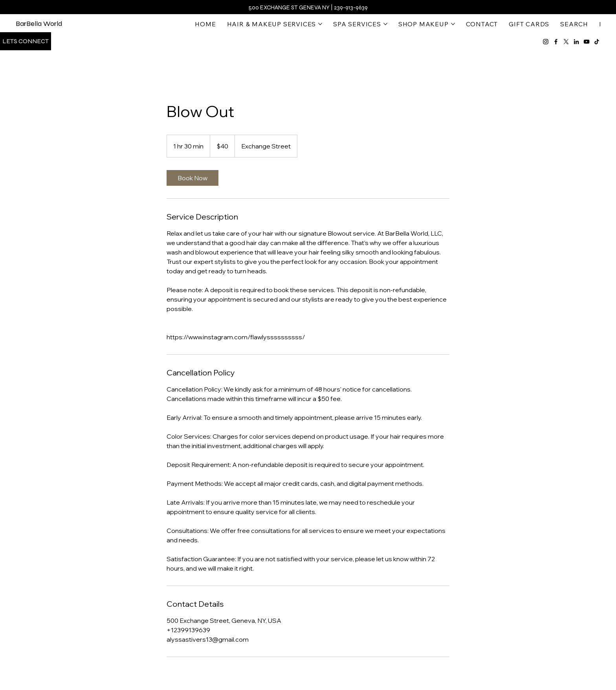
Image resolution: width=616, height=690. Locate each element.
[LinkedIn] (576, 42)
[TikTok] (597, 42)
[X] (566, 42)
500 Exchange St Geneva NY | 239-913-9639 (308, 7)
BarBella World (39, 24)
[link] (192, 178)
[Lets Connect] (26, 41)
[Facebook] (556, 42)
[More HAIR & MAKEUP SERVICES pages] (320, 24)
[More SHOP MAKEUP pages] (453, 24)
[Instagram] (546, 42)
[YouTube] (587, 42)
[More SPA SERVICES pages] (385, 24)
